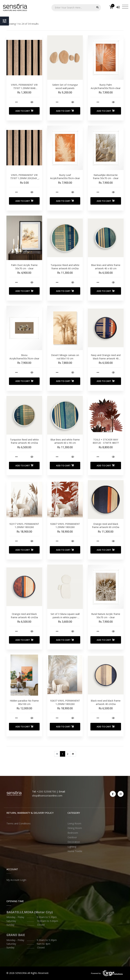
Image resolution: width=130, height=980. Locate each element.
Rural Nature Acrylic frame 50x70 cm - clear (106, 616)
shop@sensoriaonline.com (47, 795)
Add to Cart (24, 111)
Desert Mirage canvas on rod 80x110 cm (65, 357)
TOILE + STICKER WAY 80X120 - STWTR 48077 (106, 441)
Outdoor (72, 837)
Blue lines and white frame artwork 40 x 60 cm (106, 267)
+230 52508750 (46, 791)
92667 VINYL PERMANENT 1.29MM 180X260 (65, 526)
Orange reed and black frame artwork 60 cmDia (106, 526)
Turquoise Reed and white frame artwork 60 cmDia (65, 267)
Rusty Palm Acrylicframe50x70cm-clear (106, 86)
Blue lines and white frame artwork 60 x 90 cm (65, 441)
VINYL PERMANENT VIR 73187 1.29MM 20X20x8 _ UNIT (24, 178)
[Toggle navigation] (125, 7)
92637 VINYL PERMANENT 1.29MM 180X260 (65, 702)
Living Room (74, 823)
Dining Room (75, 828)
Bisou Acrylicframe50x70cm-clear (24, 357)
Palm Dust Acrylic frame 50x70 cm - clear (24, 267)
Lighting (72, 847)
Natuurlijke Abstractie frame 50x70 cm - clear (106, 177)
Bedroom (73, 833)
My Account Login (16, 880)
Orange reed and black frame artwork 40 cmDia (24, 616)
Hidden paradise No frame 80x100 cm (24, 702)
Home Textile (75, 851)
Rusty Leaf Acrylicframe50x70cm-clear (65, 177)
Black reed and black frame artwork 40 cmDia (106, 702)
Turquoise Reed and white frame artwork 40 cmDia (24, 441)
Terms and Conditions (19, 823)
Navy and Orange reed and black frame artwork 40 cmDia (106, 358)
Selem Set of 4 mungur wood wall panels (65, 86)
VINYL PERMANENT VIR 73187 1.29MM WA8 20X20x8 (24, 88)
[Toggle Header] (4, 21)
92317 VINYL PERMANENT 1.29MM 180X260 (24, 526)
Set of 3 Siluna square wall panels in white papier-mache (65, 617)
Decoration (74, 842)
